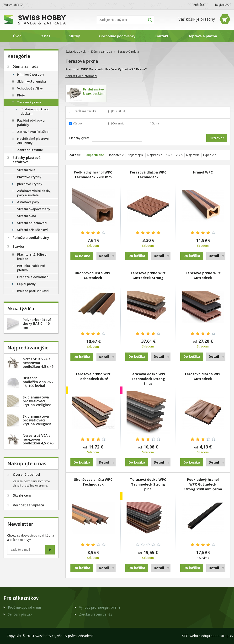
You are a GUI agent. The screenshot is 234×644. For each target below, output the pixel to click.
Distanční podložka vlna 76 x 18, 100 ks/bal (38, 382)
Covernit (118, 123)
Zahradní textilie (30, 150)
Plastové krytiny (29, 177)
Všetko (77, 123)
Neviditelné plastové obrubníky (33, 141)
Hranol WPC (203, 172)
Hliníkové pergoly (31, 74)
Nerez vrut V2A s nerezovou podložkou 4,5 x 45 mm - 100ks (38, 441)
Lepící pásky (26, 284)
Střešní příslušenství (32, 230)
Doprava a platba (202, 36)
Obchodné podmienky (117, 36)
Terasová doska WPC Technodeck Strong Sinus (148, 379)
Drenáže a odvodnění (33, 277)
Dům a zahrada (102, 52)
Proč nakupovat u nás (25, 607)
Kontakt (162, 36)
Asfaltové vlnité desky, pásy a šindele (34, 193)
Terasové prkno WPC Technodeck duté (93, 376)
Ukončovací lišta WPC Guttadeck (93, 275)
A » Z (169, 155)
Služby (75, 36)
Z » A (179, 155)
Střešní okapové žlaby (34, 209)
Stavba (18, 246)
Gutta (155, 123)
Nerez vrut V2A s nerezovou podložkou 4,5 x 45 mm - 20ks (38, 365)
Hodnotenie (116, 155)
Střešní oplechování (32, 223)
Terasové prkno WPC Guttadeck (203, 275)
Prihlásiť (199, 5)
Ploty (21, 95)
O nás (45, 36)
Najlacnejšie (136, 155)
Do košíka (137, 256)
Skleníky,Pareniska (32, 81)
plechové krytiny (30, 184)
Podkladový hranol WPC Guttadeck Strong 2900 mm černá (203, 484)
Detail (104, 256)
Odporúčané (95, 155)
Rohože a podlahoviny (31, 238)
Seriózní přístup (20, 614)
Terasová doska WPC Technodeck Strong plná (148, 484)
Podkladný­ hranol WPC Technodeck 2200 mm (93, 175)
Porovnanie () (13, 5)
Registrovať (223, 5)
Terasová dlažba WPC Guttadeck (203, 376)
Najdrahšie (155, 155)
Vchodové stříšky (30, 88)
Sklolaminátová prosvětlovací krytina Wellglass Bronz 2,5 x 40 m (37, 403)
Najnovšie (193, 155)
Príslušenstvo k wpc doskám (35, 111)
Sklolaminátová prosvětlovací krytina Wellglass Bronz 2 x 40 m (37, 422)
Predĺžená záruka (85, 111)
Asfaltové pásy (28, 202)
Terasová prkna (29, 102)
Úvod (17, 36)
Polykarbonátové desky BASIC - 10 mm (37, 323)
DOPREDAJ (119, 111)
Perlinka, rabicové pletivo (31, 268)
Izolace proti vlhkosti (33, 291)
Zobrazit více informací (81, 76)
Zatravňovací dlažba (33, 132)
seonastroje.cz (222, 636)
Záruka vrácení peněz (96, 614)
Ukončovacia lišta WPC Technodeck (93, 482)
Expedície (210, 155)
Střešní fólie (26, 170)
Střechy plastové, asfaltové (27, 160)
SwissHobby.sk (75, 52)
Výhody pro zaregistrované (100, 607)
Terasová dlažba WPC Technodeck (148, 175)
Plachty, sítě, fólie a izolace (32, 257)
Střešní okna (27, 216)
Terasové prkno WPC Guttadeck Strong (148, 275)
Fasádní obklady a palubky (31, 123)
